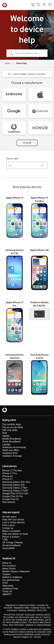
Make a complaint (11, 531)
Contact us (8, 528)
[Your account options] (44, 5)
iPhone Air (8, 476)
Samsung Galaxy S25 (13, 485)
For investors (9, 566)
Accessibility (9, 548)
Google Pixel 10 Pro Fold (15, 493)
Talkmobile (8, 586)
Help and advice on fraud (15, 534)
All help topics (9, 517)
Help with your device (13, 520)
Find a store (8, 525)
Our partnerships (11, 580)
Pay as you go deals (13, 427)
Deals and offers (11, 450)
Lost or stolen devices (13, 522)
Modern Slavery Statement (16, 571)
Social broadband (11, 545)
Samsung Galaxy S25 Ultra (16, 482)
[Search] (38, 5)
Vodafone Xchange (12, 456)
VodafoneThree (10, 589)
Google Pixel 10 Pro (13, 496)
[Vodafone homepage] (5, 5)
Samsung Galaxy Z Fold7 (15, 491)
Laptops (6, 444)
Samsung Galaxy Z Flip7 (15, 488)
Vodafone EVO (10, 453)
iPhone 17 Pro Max (12, 471)
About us (7, 563)
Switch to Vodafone (12, 577)
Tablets (6, 436)
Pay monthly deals (12, 424)
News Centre (9, 569)
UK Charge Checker (13, 542)
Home (8, 63)
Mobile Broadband (12, 439)
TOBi (5, 540)
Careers (6, 574)
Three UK (7, 591)
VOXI (5, 583)
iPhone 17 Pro (10, 473)
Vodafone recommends (14, 447)
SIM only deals (10, 430)
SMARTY (7, 594)
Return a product (11, 537)
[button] (27, 74)
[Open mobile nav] (50, 5)
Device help (21, 63)
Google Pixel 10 (10, 499)
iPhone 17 (7, 479)
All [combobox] (10, 165)
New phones (9, 502)
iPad (5, 433)
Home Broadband (11, 442)
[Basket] (33, 5)
